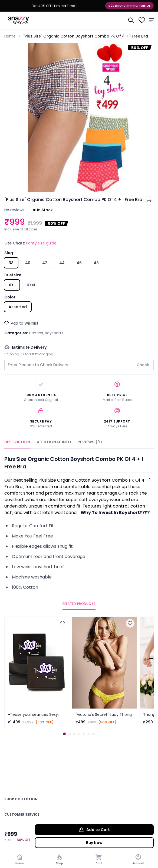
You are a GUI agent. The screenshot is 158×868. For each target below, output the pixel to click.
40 (28, 263)
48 (96, 263)
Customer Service (22, 814)
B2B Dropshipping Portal (129, 6)
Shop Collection (21, 799)
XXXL (31, 285)
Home (10, 36)
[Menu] (152, 20)
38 (11, 263)
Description (17, 442)
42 (45, 263)
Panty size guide (41, 243)
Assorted (18, 307)
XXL (12, 285)
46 (79, 263)
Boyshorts (54, 333)
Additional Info (54, 442)
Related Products (79, 604)
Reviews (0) (90, 442)
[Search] (131, 20)
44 (62, 263)
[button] (64, 734)
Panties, (37, 333)
